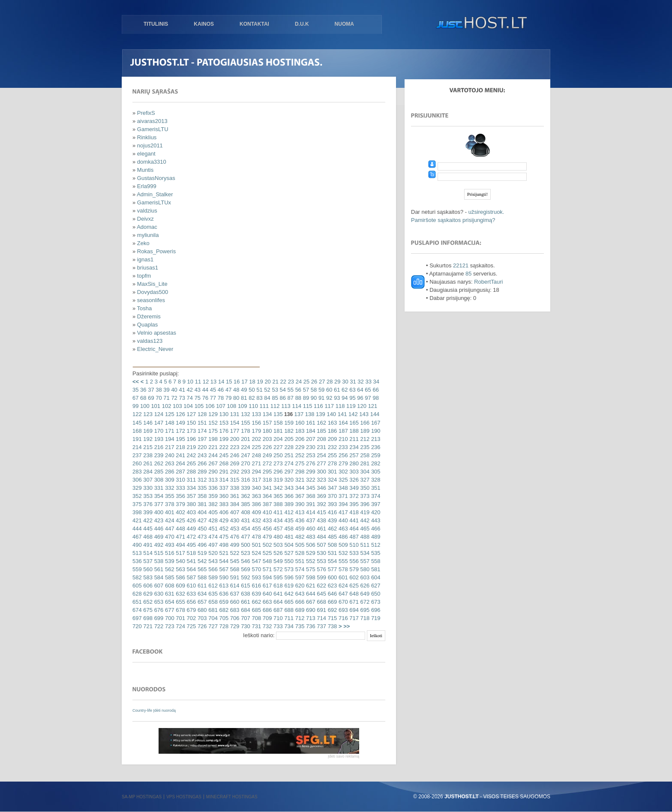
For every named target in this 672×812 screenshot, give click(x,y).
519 (201, 553)
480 (277, 537)
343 (288, 488)
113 (285, 406)
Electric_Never (155, 349)
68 (142, 398)
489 (375, 537)
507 (321, 545)
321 (299, 480)
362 (245, 496)
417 (342, 512)
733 (277, 626)
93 (336, 398)
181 (277, 431)
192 (147, 439)
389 (288, 504)
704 (212, 618)
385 (245, 504)
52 (267, 390)
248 (256, 455)
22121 (461, 265)
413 (299, 512)
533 (353, 553)
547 (256, 561)
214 (137, 447)
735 (299, 626)
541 (190, 561)
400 (158, 512)
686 (266, 610)
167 (375, 423)
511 (364, 545)
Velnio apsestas (157, 333)
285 (158, 472)
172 (180, 431)
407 (234, 512)
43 (197, 390)
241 (180, 455)
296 (277, 472)
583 (147, 577)
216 (158, 447)
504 (288, 545)
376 (147, 504)
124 (158, 414)
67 (135, 398)
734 (288, 626)
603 (364, 577)
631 (169, 594)
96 (360, 398)
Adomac (147, 227)
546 (245, 561)
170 (158, 431)
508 (331, 545)
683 (234, 610)
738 (331, 626)
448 (180, 529)
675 (147, 610)
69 (150, 398)
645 (321, 594)
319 (277, 480)
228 (288, 447)
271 (256, 463)
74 (189, 398)
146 (147, 423)
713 (310, 618)
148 (169, 423)
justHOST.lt (480, 24)
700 (169, 618)
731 (256, 626)
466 (375, 529)
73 (181, 398)
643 (299, 594)
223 (234, 447)
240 (169, 455)
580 (364, 569)
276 (310, 463)
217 (169, 447)
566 (212, 569)
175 (212, 431)
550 (288, 561)
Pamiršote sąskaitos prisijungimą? (453, 220)
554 (331, 561)
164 (342, 423)
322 (310, 480)
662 (256, 602)
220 (201, 447)
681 (212, 610)
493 (169, 545)
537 (147, 561)
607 (158, 586)
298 (299, 472)
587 (190, 577)
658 (212, 602)
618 (277, 586)
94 (344, 398)
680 (201, 610)
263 (169, 463)
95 (352, 398)
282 (375, 463)
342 (277, 488)
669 (331, 602)
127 (190, 414)
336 (212, 488)
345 (310, 488)
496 (201, 545)
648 (353, 594)
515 (158, 553)
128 (201, 414)
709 (266, 618)
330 (147, 488)
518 (190, 553)
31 (352, 382)
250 (277, 455)
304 (364, 472)
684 (245, 610)
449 (190, 529)
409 (256, 512)
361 (234, 496)
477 (245, 537)
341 (266, 488)
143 (363, 414)
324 (331, 480)
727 (212, 626)
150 (190, 423)
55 (290, 390)
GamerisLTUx (154, 202)
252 (299, 455)
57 (305, 390)
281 (364, 463)
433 (266, 520)
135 (277, 414)
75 (197, 398)
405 (212, 512)
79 (228, 398)
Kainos (204, 24)
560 (147, 569)
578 (342, 569)
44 (204, 390)
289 (201, 472)
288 (190, 472)
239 (158, 455)
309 (169, 480)
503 (277, 545)
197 (201, 439)
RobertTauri (488, 282)
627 (375, 586)
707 (245, 618)
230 (310, 447)
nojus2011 (150, 145)
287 (180, 472)
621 (310, 586)
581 (375, 569)
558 (375, 561)
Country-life (143, 710)
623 (331, 586)
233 (342, 447)
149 (180, 423)
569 (245, 569)
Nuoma (344, 24)
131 (234, 414)
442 (364, 520)
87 (290, 398)
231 (321, 447)
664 (277, 602)
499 (234, 545)
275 (299, 463)
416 (331, 512)
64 (360, 390)
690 (310, 610)
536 (137, 561)
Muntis (145, 170)
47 (228, 390)
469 (158, 537)
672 (364, 602)
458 (288, 529)
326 (353, 480)
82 (251, 398)
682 (223, 610)
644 (310, 594)
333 (180, 488)
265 (190, 463)
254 (321, 455)
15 (228, 382)
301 (331, 472)
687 (277, 610)
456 (266, 529)
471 (180, 537)
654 (169, 602)
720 (137, 626)
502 (266, 545)
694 (353, 610)
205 (288, 439)
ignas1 (145, 259)
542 (201, 561)
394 (342, 504)
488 (364, 537)
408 (245, 512)
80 (235, 398)
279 (342, 463)
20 (267, 382)
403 (190, 512)
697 (137, 618)
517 (180, 553)
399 (147, 512)
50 (251, 390)
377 (158, 504)
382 (212, 504)
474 (212, 537)
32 (360, 382)
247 (245, 455)
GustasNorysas (156, 178)
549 (277, 561)
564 (190, 569)
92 (328, 398)
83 (259, 398)
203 (266, 439)
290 (212, 472)
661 (245, 602)
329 (137, 488)
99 (135, 406)
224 (245, 447)
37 (150, 390)
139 (319, 414)
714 (321, 618)
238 (147, 455)
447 (169, 529)
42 (189, 390)
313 (212, 480)
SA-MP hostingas (142, 797)
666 (299, 602)
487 (353, 537)
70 (158, 398)
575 (310, 569)
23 (290, 382)
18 (252, 382)
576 (321, 569)
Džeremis (149, 316)
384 (234, 504)
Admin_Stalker (155, 194)
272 (266, 463)
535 (375, 553)
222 (223, 447)
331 (158, 488)
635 (212, 594)
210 (342, 439)
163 (331, 423)
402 (180, 512)
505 (299, 545)
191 (137, 439)
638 (245, 594)
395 (353, 504)
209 (331, 439)
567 (223, 569)
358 (201, 496)
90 (313, 398)
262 (158, 463)
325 (342, 480)
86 (282, 398)
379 (180, 504)
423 (158, 520)
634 (201, 594)
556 (353, 561)
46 (220, 390)
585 (169, 577)
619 (288, 586)
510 (353, 545)
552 (310, 561)
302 (342, 472)
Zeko (143, 243)
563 (180, 569)
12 (205, 382)
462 (331, 529)
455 (256, 529)
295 (266, 472)
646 (331, 594)
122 (137, 414)
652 (147, 602)
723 (169, 626)
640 (266, 594)
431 (245, 520)
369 (321, 496)
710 (277, 618)
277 (321, 463)
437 (310, 520)
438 (321, 520)
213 (375, 439)
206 (299, 439)
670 (342, 602)
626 (364, 586)
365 (277, 496)
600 (331, 577)
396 (364, 504)
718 (364, 618)
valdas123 (150, 341)
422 (147, 520)
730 (245, 626)
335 (201, 488)
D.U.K (302, 24)
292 (234, 472)
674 (137, 610)
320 (288, 480)
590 (223, 577)
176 (223, 431)
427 (201, 520)
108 (231, 406)
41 (181, 390)
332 (169, 488)
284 (147, 472)
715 (331, 618)
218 (180, 447)
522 (234, 553)
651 (137, 602)
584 (158, 577)
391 (310, 504)
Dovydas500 (153, 292)
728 (223, 626)
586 (180, 577)
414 (310, 512)
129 (212, 414)
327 (364, 480)
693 (342, 610)
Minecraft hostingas (232, 797)
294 (256, 472)
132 (245, 414)
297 (288, 472)
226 (266, 447)
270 (245, 463)
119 (350, 406)
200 (234, 439)
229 (299, 447)
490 (137, 545)
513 (137, 553)
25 (306, 382)
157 (266, 423)
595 (277, 577)
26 (313, 382)
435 (288, 520)
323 (321, 480)
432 (256, 520)
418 (353, 512)
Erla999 (147, 186)
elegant (146, 154)
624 (342, 586)
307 (147, 480)
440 (342, 520)
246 (234, 455)
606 (147, 586)
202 (256, 439)
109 (241, 406)
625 (353, 586)
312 (201, 480)
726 (201, 626)
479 (266, 537)
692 (331, 610)
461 (321, 529)
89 (305, 398)
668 (321, 602)
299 (310, 472)
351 (375, 488)
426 (190, 520)
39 (166, 390)
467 (137, 537)
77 (212, 398)
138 (309, 414)
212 (364, 439)
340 (256, 488)
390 (299, 504)
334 (190, 488)
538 (158, 561)
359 (212, 496)
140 (331, 414)
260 (137, 463)
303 (353, 472)
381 (201, 504)
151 (201, 423)
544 (223, 561)
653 (158, 602)
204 (277, 439)
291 (223, 472)
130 (223, 414)
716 (342, 618)
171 (169, 431)
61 (336, 390)
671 (353, 602)
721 (147, 626)
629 (147, 594)
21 (275, 382)
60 (328, 390)
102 (166, 406)
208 (321, 439)
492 (158, 545)
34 (375, 382)
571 (266, 569)
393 (331, 504)
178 (245, 431)
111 (263, 406)
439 (331, 520)
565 (201, 569)
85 (274, 398)
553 (321, 561)
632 (180, 594)
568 (234, 569)
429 (223, 520)
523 (245, 553)
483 (310, 537)
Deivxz (145, 219)
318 (266, 480)
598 (310, 577)
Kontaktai (254, 24)
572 (277, 569)
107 (220, 406)
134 (266, 414)
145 (137, 423)
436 (299, 520)
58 (313, 390)
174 (201, 431)
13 (213, 382)
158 (277, 423)
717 (353, 618)
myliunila (148, 235)
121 (372, 406)
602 (353, 577)
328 (375, 480)
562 (169, 569)
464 (353, 529)
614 (234, 586)
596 (288, 577)
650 (375, 594)
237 (137, 455)
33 (368, 382)
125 (169, 414)
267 (212, 463)
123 (147, 414)
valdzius (147, 211)
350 (364, 488)
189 (364, 431)
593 (256, 577)
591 (234, 577)
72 (174, 398)
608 (169, 586)
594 (266, 577)
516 (169, 553)
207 (310, 439)
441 (353, 520)
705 (223, 618)
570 (256, 569)
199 (223, 439)
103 (176, 406)
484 (321, 537)
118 (339, 406)
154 (234, 423)
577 (331, 569)
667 (310, 602)
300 (321, 472)
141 (341, 414)
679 (190, 610)
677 (169, 610)
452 (223, 529)
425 (180, 520)
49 (243, 390)
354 (158, 496)
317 (256, 480)
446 (158, 529)
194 (169, 439)
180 (266, 431)
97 (367, 398)
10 (189, 382)
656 (190, 602)
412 (288, 512)
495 (190, 545)
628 (137, 594)
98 (375, 398)
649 (364, 594)
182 (288, 431)
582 (137, 577)
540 (180, 561)
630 (158, 594)
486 (342, 537)
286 (169, 472)
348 (342, 488)
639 (256, 594)
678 (180, 610)
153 (223, 423)
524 (256, 553)
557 (364, 561)
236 (375, 447)
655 (180, 602)
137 (299, 414)
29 (336, 382)
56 (297, 390)
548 (266, 561)
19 (259, 382)
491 (147, 545)
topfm (144, 276)
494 (180, 545)
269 (234, 463)
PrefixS (146, 113)
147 (158, 423)
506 (310, 545)
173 (190, 431)
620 (299, 586)
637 (234, 594)
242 (190, 455)
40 (174, 390)
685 (256, 610)
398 (137, 512)
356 (180, 496)
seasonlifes (151, 300)
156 (256, 423)
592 (245, 577)
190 (375, 431)
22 (282, 382)
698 (147, 618)
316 (245, 480)
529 (310, 553)
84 (267, 398)
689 (299, 610)
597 (299, 577)
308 (158, 480)
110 (253, 406)
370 (331, 496)
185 (321, 431)
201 (245, 439)
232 (331, 447)
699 (158, 618)
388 (277, 504)
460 (310, 529)
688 (288, 610)
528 (299, 553)
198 (212, 439)
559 (137, 569)
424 (169, 520)
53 (274, 390)
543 (212, 561)
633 (190, 594)
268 (223, 463)
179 (256, 431)
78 (220, 398)
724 (180, 626)
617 (266, 586)
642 (288, 594)
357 (190, 496)
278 (331, 463)
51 (259, 390)
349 (353, 488)
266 (201, 463)
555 (342, 561)
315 (234, 480)
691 (321, 610)
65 (367, 390)
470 (169, 537)
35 (135, 390)
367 (299, 496)
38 (158, 390)
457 (277, 529)
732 (266, 626)
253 (310, 455)
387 (266, 504)
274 (288, 463)
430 (234, 520)
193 (158, 439)
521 (223, 553)
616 (256, 586)
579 (353, 569)
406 (223, 512)
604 (375, 577)
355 (169, 496)
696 (375, 610)
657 (201, 602)
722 (158, 626)
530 (321, 553)
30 (345, 382)
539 (169, 561)
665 (288, 602)
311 (190, 480)
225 (256, 447)
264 (180, 463)
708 (256, 618)
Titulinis (156, 24)
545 (234, 561)
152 (212, 423)
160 (299, 423)
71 (166, 398)
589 (212, 577)
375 (137, 504)
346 (321, 488)
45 (212, 390)
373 (364, 496)
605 (137, 586)
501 (256, 545)
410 (266, 512)
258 (364, 455)
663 (266, 602)
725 (190, 626)
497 (212, 545)
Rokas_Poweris (156, 251)
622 (321, 586)
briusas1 (148, 268)
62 (344, 390)
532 (342, 553)
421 (137, 520)
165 (353, 423)
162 (321, 423)
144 (374, 414)
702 (190, 618)
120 (361, 406)
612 (212, 586)
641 (277, 594)
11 (197, 382)
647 (342, 594)
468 (147, 537)
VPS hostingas (184, 797)
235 (364, 447)
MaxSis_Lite (152, 284)
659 (223, 602)
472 (190, 537)
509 (342, 545)
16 (236, 382)
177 (234, 431)
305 (375, 472)
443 (375, 520)
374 (375, 496)
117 (328, 406)
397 (375, 504)
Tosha (145, 308)
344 (299, 488)
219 (190, 447)
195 (180, 439)
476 (234, 537)
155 (245, 423)
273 (277, 463)
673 (375, 602)
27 (321, 382)
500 (245, 545)
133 (256, 414)
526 (277, 553)
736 (310, 626)
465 (364, 529)
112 (274, 406)
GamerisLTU (153, 129)
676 (158, 610)
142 (352, 414)
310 (180, 480)
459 (299, 529)
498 (223, 545)
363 (256, 496)
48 (235, 390)
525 (266, 553)
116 (317, 406)
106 (209, 406)
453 (234, 529)
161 (310, 423)
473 (201, 537)
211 (353, 439)
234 (353, 447)
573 (288, 569)
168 (137, 431)
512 (375, 545)
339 (245, 488)
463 (342, 529)
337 (223, 488)
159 (288, 423)
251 (288, 455)
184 (310, 431)
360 (223, 496)
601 (342, 577)
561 (158, 569)
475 (223, 537)
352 (137, 496)
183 (299, 431)
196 (190, 439)
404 (201, 512)
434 (277, 520)
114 (296, 406)
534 (364, 553)
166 (364, 423)
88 (297, 398)
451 (212, 529)
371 (342, 496)
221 (212, 447)
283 (137, 472)
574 (299, 569)
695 (364, 610)
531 (331, 553)
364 (266, 496)
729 (234, 626)
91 (321, 398)
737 (321, 626)
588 (201, 577)
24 (298, 382)
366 (288, 496)
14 (220, 382)
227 (277, 447)
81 (243, 398)
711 (288, 618)
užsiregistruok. (486, 212)
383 (223, 504)
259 (375, 455)
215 (147, 447)
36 (142, 390)
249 (266, 455)
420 (375, 512)
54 (282, 390)
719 (375, 618)
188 (353, 431)
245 (223, 455)
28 (329, 382)
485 (331, 537)
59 (321, 390)
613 (223, 586)
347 (331, 488)
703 (201, 618)
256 (342, 455)
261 (147, 463)
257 (353, 455)
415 (321, 512)
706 (234, 618)
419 (364, 512)
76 (204, 398)
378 (169, 504)
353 (147, 496)
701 (180, 618)
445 (147, 529)
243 (201, 455)
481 (288, 537)
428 (212, 520)
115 (307, 406)
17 (244, 382)
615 (245, 586)
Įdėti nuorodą (165, 710)
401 (169, 512)
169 (147, 431)
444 (137, 529)
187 (342, 431)
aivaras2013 (152, 121)
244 (212, 455)
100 (144, 406)
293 (245, 472)
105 (198, 406)
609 (180, 586)
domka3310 (152, 162)
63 (352, 390)
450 (201, 529)
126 (180, 414)
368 (310, 496)
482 (299, 537)
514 (147, 553)
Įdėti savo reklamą (343, 756)
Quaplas (147, 325)
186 (331, 431)
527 (288, 553)
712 (299, 618)
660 (234, 602)
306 (137, 480)
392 (321, 504)
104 (187, 406)
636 (223, 594)
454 (245, 529)
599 (321, 577)
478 (256, 537)
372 (353, 496)
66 (375, 390)
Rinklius (147, 137)
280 (353, 463)
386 (256, 504)
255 (331, 455)
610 (190, 586)
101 (155, 406)
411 (277, 512)
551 (299, 561)
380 (190, 504)
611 (201, 586)
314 (223, 480)
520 (212, 553)
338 (234, 488)
